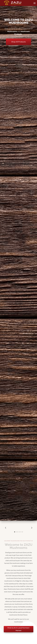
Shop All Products (18, 42)
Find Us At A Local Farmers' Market (18, 629)
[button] (6, 528)
